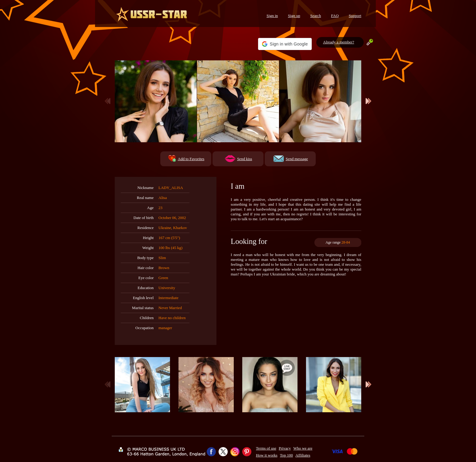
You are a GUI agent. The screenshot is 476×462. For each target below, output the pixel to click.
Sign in (272, 16)
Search (316, 16)
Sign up (294, 16)
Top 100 (286, 455)
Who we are (303, 448)
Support (355, 16)
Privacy (285, 448)
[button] (285, 44)
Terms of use (266, 448)
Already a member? (339, 42)
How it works (267, 455)
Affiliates (303, 455)
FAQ (335, 16)
